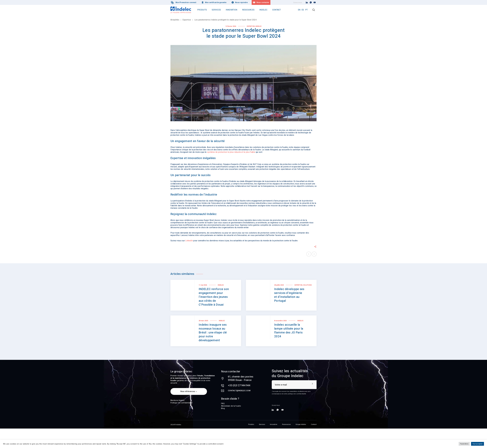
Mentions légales (177, 400)
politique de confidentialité (297, 394)
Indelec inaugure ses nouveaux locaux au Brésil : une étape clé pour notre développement (213, 333)
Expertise (187, 20)
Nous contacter (263, 2)
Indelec (259, 26)
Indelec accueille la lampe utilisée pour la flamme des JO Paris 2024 (289, 331)
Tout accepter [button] (478, 444)
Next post (314, 254)
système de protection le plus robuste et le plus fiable (231, 152)
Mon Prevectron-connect (186, 2)
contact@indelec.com (239, 391)
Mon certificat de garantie (216, 2)
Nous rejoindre (241, 2)
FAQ (223, 403)
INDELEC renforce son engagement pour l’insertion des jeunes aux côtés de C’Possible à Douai (214, 297)
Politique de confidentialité (181, 403)
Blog (223, 408)
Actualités (175, 20)
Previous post (309, 254)
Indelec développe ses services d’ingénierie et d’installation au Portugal (289, 295)
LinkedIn (189, 241)
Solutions (307, 285)
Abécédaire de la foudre (231, 406)
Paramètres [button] (464, 444)
